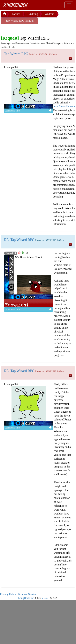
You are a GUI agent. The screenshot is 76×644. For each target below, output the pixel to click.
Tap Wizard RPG (16, 54)
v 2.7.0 (46, 598)
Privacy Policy (8, 594)
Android (50, 14)
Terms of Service (27, 594)
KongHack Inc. (26, 598)
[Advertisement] (32, 29)
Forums (16, 14)
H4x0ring (33, 14)
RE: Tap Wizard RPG (19, 240)
